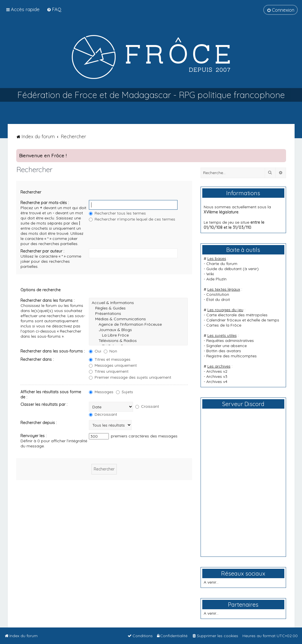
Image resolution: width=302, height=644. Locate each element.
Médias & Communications (138, 319)
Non (110, 351)
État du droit (218, 299)
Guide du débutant (224, 269)
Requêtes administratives (230, 341)
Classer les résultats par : (44, 404)
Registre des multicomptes (231, 356)
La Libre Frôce (138, 335)
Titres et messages (110, 359)
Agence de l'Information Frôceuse (138, 324)
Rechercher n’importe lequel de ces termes (132, 219)
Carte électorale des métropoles (237, 315)
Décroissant (103, 414)
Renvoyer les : (34, 436)
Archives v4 (217, 382)
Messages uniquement (113, 365)
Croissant (147, 406)
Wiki (210, 274)
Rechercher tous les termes (117, 213)
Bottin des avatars (224, 351)
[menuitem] (54, 9)
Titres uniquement (109, 371)
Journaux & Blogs (138, 330)
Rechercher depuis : (39, 423)
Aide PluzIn (216, 279)
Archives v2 (217, 371)
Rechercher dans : (37, 359)
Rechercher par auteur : (42, 251)
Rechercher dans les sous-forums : (53, 351)
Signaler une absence (226, 346)
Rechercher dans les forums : (48, 300)
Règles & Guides (138, 308)
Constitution (218, 294)
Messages (101, 392)
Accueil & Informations (138, 303)
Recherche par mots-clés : (45, 203)
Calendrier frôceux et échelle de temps (243, 320)
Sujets (125, 392)
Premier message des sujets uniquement (130, 377)
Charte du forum (222, 264)
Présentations (138, 314)
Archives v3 (217, 376)
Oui (95, 351)
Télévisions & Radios (138, 341)
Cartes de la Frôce (224, 325)
